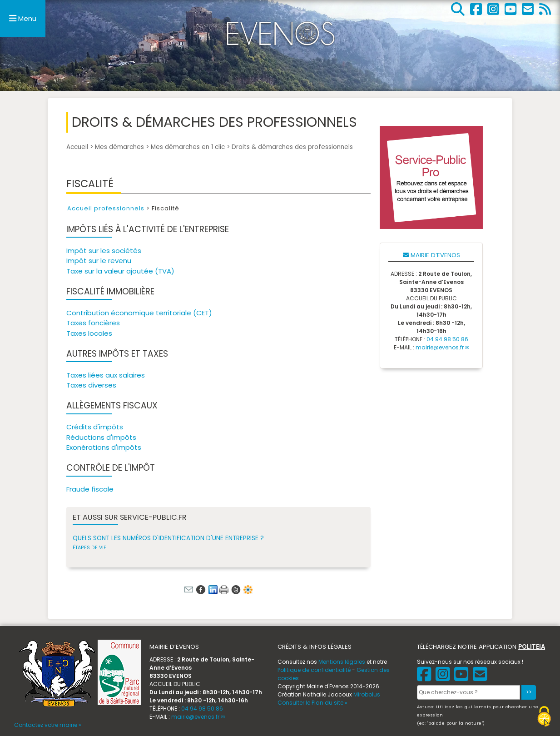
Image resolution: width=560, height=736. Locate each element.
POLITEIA (532, 647)
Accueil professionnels (107, 208)
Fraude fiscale (90, 489)
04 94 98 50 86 (447, 339)
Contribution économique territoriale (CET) (139, 313)
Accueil (77, 147)
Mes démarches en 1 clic (188, 147)
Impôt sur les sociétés (104, 251)
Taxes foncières (93, 323)
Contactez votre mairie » (48, 725)
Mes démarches (119, 147)
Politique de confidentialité (314, 670)
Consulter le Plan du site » (312, 703)
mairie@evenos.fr (440, 347)
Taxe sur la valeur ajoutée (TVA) (120, 271)
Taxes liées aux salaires (106, 375)
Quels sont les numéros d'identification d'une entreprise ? (168, 538)
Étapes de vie (89, 548)
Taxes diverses (91, 385)
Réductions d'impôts (101, 437)
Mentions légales (342, 662)
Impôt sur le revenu (99, 261)
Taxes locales (89, 333)
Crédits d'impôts (95, 427)
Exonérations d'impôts (104, 447)
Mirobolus (367, 694)
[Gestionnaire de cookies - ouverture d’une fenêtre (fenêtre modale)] (544, 718)
